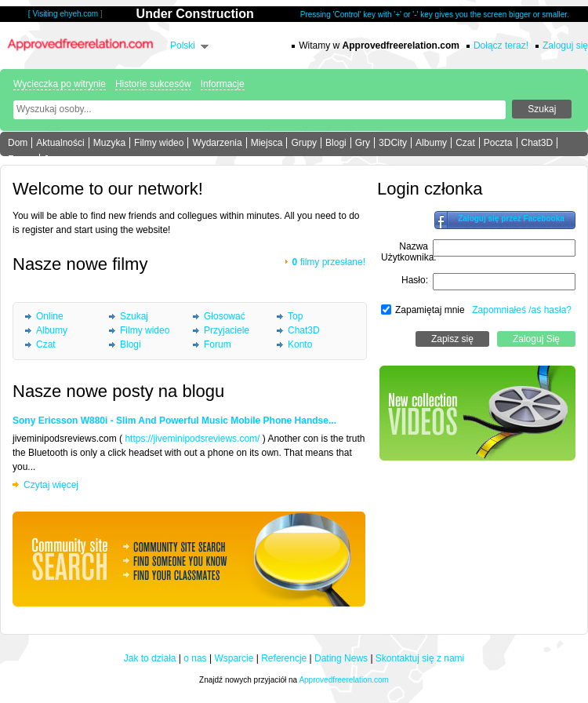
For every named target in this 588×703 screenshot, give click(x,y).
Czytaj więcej (51, 485)
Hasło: (415, 280)
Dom (18, 143)
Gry (363, 143)
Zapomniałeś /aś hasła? (522, 310)
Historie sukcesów (153, 84)
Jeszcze (61, 159)
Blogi (336, 143)
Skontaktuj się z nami (420, 658)
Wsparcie (234, 658)
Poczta (498, 143)
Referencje (284, 658)
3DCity (393, 143)
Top (295, 316)
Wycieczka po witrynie (60, 84)
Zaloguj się (565, 46)
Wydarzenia (217, 143)
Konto (300, 344)
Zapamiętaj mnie (430, 310)
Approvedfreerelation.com (344, 680)
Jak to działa (150, 658)
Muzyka (109, 143)
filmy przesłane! (329, 262)
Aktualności (60, 143)
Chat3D (537, 143)
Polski (183, 46)
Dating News (341, 658)
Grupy (304, 143)
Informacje (223, 84)
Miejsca (267, 143)
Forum (22, 159)
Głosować (225, 316)
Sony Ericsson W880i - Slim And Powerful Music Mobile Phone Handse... (174, 421)
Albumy (431, 143)
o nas (195, 658)
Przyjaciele (227, 330)
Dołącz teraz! (501, 46)
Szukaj (134, 316)
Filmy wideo (159, 143)
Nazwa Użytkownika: (409, 252)
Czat (465, 143)
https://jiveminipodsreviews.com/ (192, 439)
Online (50, 316)
